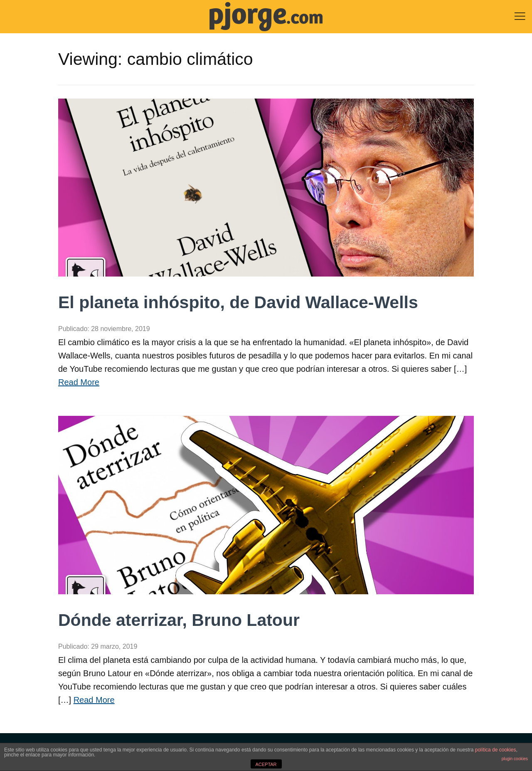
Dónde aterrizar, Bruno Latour (179, 620)
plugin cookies (515, 759)
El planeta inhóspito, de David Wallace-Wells (238, 302)
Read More (79, 382)
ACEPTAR (266, 764)
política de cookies (496, 750)
